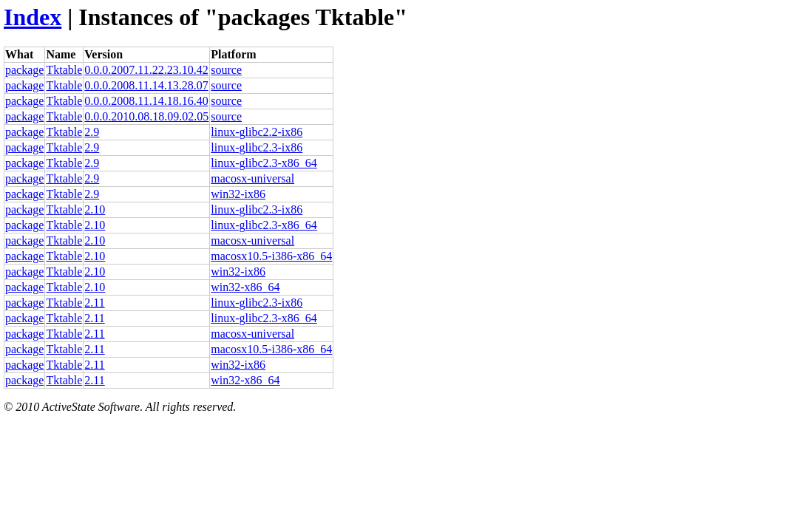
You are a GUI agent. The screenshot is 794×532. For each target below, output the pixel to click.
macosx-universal (252, 178)
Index (33, 17)
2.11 (94, 303)
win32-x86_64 (245, 287)
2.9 (92, 132)
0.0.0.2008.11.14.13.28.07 (146, 85)
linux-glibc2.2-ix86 (257, 132)
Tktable (64, 70)
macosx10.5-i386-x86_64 (271, 256)
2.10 (95, 209)
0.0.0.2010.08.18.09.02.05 (146, 116)
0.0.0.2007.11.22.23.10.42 (146, 70)
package (24, 70)
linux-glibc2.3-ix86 (257, 147)
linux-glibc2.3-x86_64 (264, 163)
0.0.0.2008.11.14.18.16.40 (146, 101)
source (226, 70)
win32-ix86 (238, 194)
